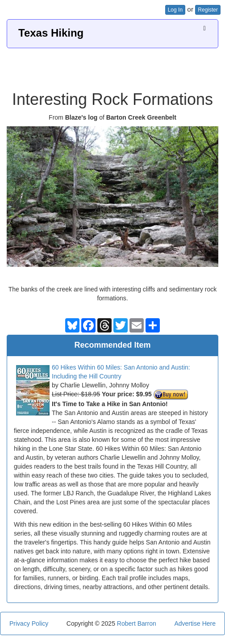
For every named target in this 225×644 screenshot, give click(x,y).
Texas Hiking (51, 33)
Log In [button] (175, 10)
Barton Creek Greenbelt (141, 117)
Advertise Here (195, 623)
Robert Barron (137, 623)
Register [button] (208, 10)
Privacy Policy (29, 623)
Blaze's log (81, 117)
